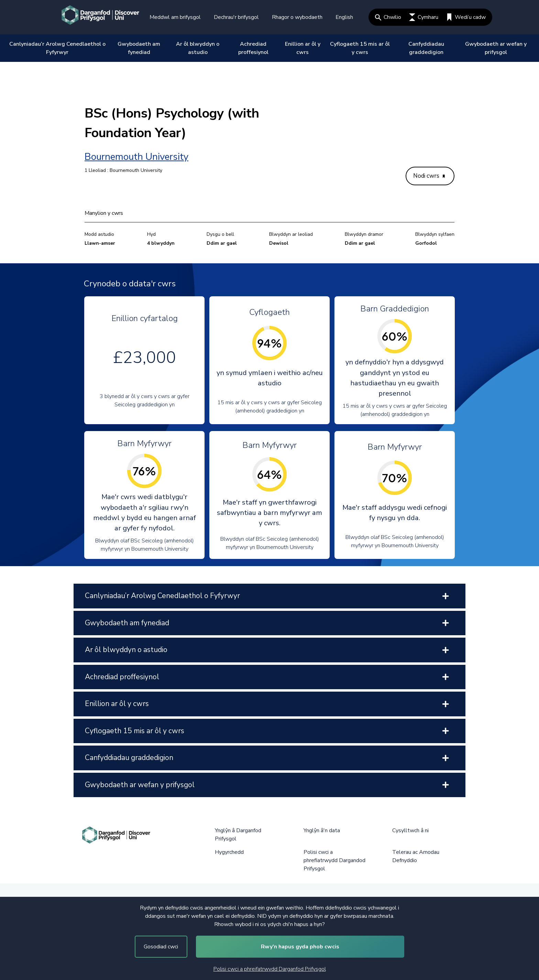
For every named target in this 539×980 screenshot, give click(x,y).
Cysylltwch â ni (410, 830)
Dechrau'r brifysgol (236, 17)
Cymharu (424, 17)
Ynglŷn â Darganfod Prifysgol (238, 835)
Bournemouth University (136, 157)
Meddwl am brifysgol (175, 17)
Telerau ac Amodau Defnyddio (416, 856)
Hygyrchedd (229, 852)
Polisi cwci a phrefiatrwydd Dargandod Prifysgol (334, 860)
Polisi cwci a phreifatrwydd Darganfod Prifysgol (270, 969)
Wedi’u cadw (466, 17)
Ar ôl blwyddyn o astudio (198, 48)
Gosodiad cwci (161, 947)
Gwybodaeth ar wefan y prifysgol (496, 48)
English (344, 17)
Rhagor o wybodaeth (297, 17)
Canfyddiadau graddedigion (426, 48)
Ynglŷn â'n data (322, 830)
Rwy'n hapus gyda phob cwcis (300, 947)
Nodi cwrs (429, 176)
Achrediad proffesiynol (253, 48)
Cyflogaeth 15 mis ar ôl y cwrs (360, 48)
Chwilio (388, 17)
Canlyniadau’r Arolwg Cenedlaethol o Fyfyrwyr (57, 48)
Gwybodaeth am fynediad (139, 48)
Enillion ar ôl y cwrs (303, 48)
